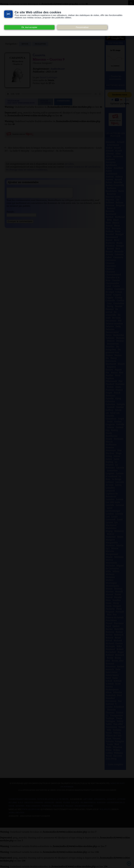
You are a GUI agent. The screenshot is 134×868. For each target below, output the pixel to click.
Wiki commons (33, 806)
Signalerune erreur (45, 102)
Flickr (66, 803)
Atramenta (100, 799)
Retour (25, 44)
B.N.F (21, 803)
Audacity (111, 799)
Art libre (88, 799)
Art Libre (69, 164)
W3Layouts (105, 809)
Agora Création (16, 813)
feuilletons (40, 44)
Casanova (39, 55)
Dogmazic (49, 803)
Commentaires (63, 102)
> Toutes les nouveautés (115, 78)
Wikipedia (46, 806)
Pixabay (69, 806)
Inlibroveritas (88, 803)
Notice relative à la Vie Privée (53, 799)
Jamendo (101, 803)
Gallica (75, 803)
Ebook (59, 803)
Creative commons (34, 803)
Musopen (20, 806)
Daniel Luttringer (48, 78)
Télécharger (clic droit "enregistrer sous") (21, 102)
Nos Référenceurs (84, 806)
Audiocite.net (57, 69)
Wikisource (58, 806)
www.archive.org (31, 809)
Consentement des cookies (22, 799)
